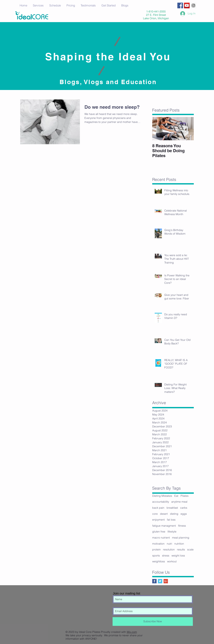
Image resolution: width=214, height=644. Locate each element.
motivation (158, 544)
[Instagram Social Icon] (193, 5)
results (181, 549)
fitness (182, 526)
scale (190, 549)
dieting (174, 514)
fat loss (171, 520)
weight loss (178, 556)
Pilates (185, 496)
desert (164, 514)
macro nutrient (161, 538)
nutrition (179, 544)
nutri (169, 544)
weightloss (159, 561)
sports (156, 556)
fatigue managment (164, 526)
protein (156, 549)
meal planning (181, 538)
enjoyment (158, 520)
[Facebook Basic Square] (154, 581)
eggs (184, 514)
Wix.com (132, 632)
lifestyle (172, 532)
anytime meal (179, 502)
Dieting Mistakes (162, 496)
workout (172, 561)
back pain (158, 508)
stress (166, 556)
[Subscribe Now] (153, 622)
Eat (176, 496)
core (155, 514)
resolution (169, 549)
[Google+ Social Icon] (166, 581)
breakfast (172, 508)
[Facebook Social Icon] (180, 5)
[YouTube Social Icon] (187, 5)
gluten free (159, 532)
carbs (184, 508)
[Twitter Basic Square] (160, 581)
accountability (161, 502)
